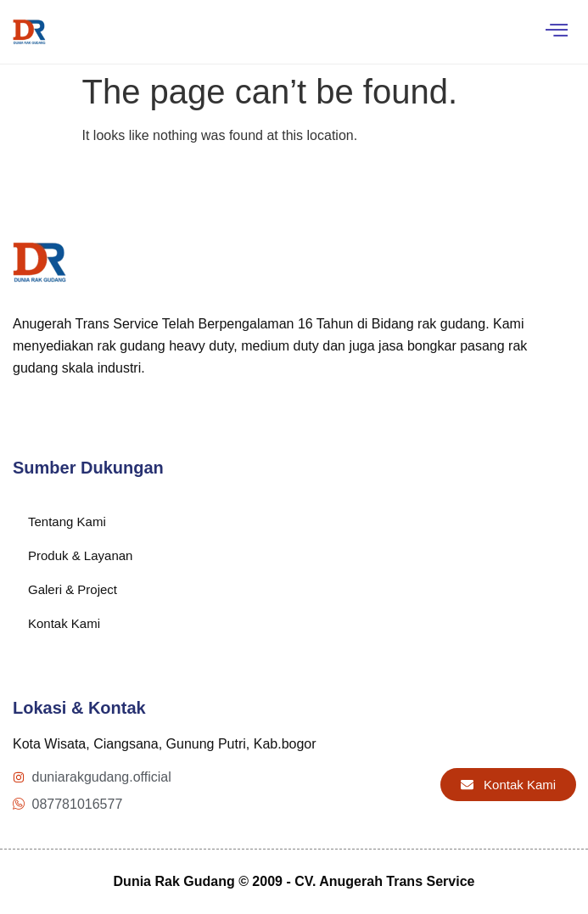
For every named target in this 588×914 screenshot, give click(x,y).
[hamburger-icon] (556, 32)
